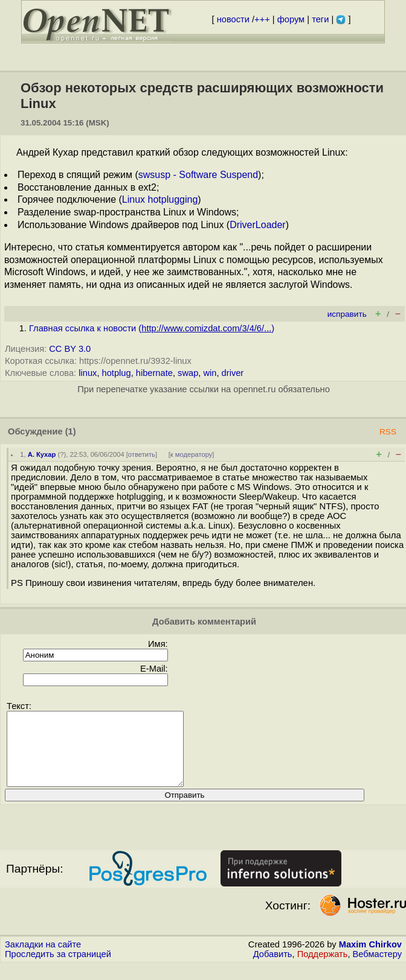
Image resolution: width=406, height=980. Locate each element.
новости (233, 19)
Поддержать (323, 969)
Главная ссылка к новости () (152, 328)
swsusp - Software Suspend (198, 175)
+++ (262, 19)
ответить (142, 454)
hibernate (154, 373)
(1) (71, 431)
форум (291, 19)
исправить (347, 314)
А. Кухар (42, 454)
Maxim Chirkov (370, 959)
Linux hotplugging (160, 199)
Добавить (273, 969)
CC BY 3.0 (70, 349)
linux (88, 373)
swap (188, 373)
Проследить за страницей (58, 969)
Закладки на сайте (43, 959)
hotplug (117, 373)
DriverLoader (257, 225)
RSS (388, 432)
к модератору (192, 454)
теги (320, 19)
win (210, 373)
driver (233, 373)
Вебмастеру (377, 969)
